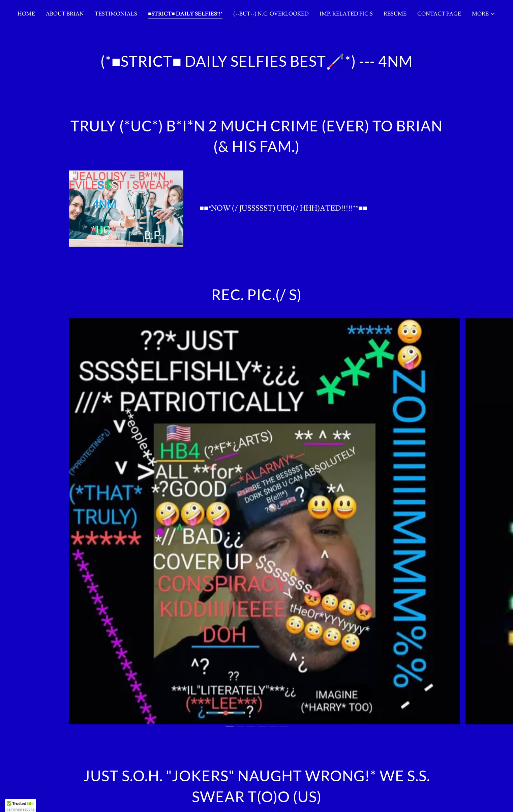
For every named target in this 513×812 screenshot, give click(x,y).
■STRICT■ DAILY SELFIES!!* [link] (185, 14)
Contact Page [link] (439, 14)
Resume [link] (395, 14)
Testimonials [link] (116, 14)
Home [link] (26, 14)
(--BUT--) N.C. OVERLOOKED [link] (271, 14)
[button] (484, 14)
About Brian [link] (65, 14)
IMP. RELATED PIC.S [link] (346, 14)
